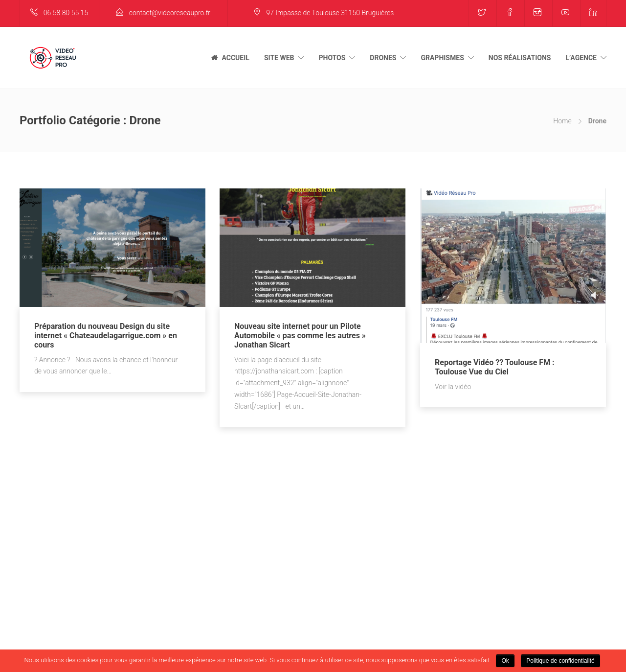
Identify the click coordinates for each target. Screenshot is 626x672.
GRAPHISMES (442, 58)
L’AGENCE (581, 58)
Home (562, 121)
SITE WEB (279, 58)
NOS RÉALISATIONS (520, 58)
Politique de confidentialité (560, 661)
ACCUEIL (235, 58)
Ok (505, 661)
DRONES (383, 58)
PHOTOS (332, 58)
